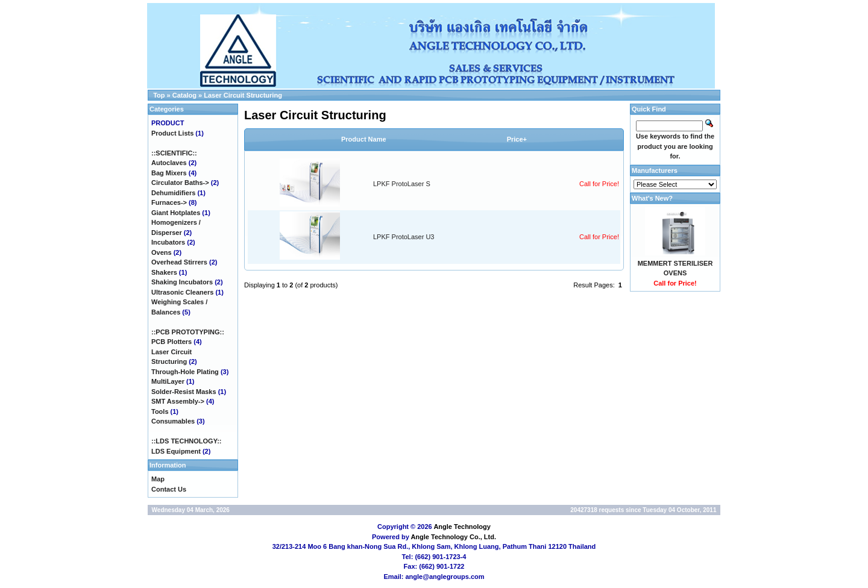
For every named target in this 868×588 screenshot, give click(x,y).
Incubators (168, 242)
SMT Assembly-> (178, 401)
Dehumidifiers (173, 193)
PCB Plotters (171, 342)
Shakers (164, 272)
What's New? (652, 198)
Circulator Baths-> (180, 183)
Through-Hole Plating (185, 372)
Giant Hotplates (176, 213)
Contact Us (169, 489)
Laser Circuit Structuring (243, 95)
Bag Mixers (169, 173)
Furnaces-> (169, 202)
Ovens (162, 252)
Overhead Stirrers (179, 262)
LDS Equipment (176, 451)
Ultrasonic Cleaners (182, 292)
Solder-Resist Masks (184, 392)
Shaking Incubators (182, 282)
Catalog (184, 95)
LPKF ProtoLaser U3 (404, 237)
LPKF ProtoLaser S (402, 184)
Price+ (517, 139)
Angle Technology (462, 527)
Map (158, 479)
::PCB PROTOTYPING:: (188, 332)
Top (159, 95)
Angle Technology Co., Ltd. (453, 537)
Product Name (364, 139)
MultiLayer (168, 381)
